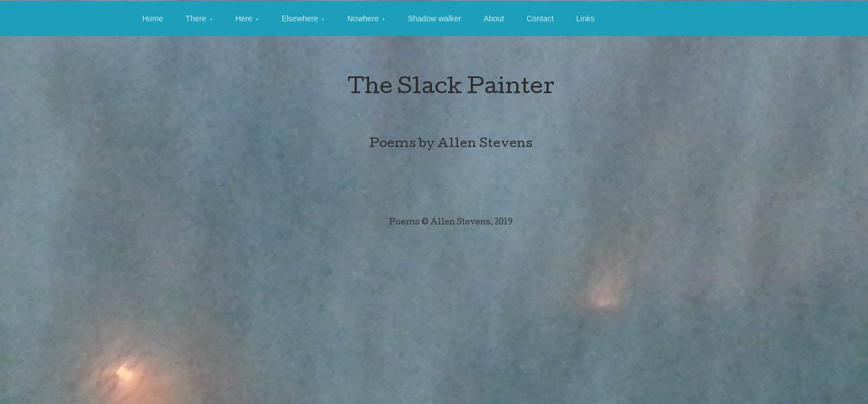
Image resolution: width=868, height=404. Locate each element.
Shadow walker (435, 19)
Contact (540, 19)
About (494, 19)
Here (244, 19)
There (196, 19)
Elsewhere (300, 19)
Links (585, 19)
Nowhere (363, 19)
